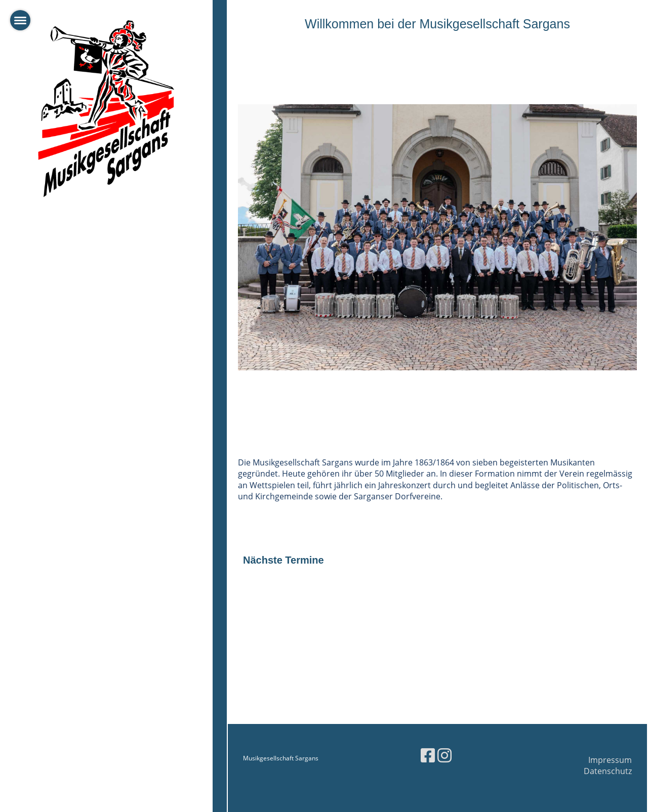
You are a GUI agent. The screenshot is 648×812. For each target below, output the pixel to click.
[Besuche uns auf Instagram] (444, 755)
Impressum (610, 760)
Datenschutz (608, 771)
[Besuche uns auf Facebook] (428, 755)
